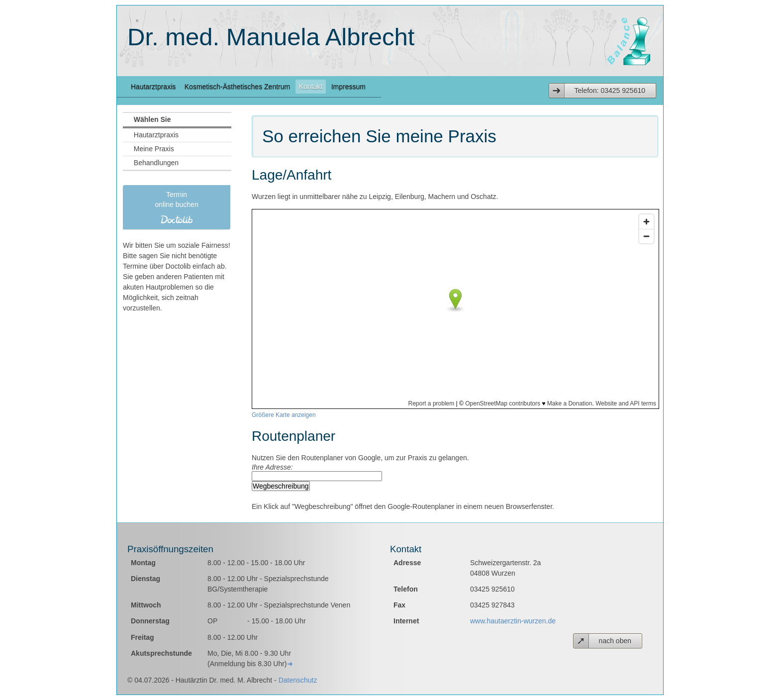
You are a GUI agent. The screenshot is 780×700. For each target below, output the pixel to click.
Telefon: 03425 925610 (610, 91)
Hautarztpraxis (153, 87)
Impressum (348, 87)
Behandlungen (156, 163)
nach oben (615, 641)
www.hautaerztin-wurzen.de (513, 621)
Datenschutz (298, 680)
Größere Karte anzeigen (284, 415)
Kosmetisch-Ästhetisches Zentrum (237, 87)
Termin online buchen (177, 207)
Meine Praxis (154, 149)
